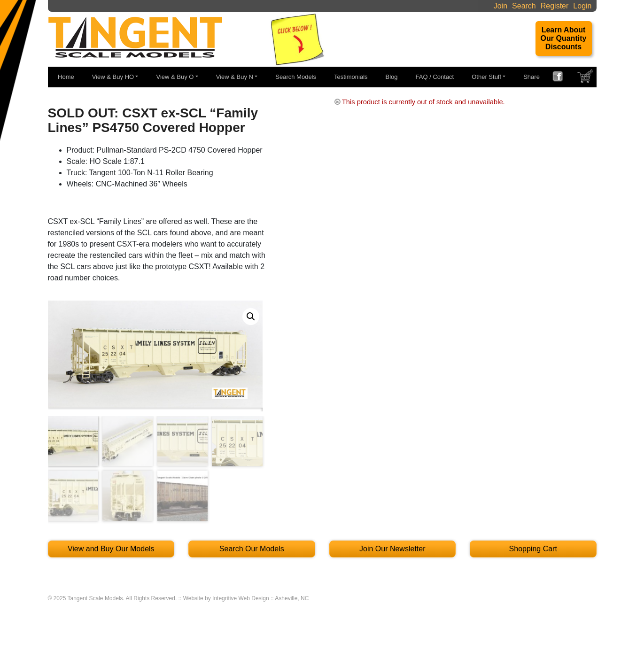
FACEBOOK (561, 77)
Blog (392, 77)
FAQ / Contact (435, 77)
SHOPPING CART (586, 78)
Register (555, 6)
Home (66, 77)
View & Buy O (175, 77)
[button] (251, 317)
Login (582, 6)
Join (500, 6)
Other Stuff (486, 77)
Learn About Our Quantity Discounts (564, 38)
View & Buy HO (113, 77)
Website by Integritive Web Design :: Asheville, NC (246, 598)
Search (524, 6)
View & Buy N (235, 77)
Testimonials (351, 77)
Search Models (296, 77)
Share (531, 77)
